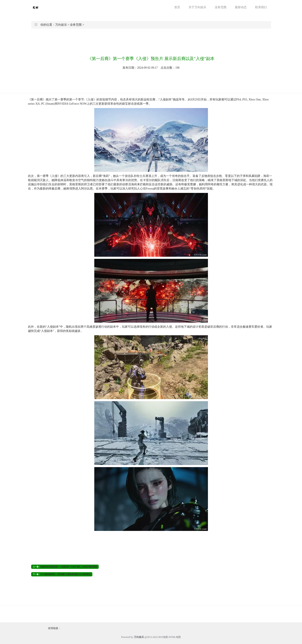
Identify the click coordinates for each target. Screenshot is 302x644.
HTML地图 (175, 637)
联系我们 (261, 7)
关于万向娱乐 (197, 7)
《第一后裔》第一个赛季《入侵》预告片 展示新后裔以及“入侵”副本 (151, 59)
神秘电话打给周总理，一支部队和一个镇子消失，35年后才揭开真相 (69, 567)
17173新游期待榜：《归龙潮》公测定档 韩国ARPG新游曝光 (66, 574)
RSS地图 (163, 637)
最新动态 (241, 7)
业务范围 (221, 7)
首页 (177, 7)
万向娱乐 (61, 25)
